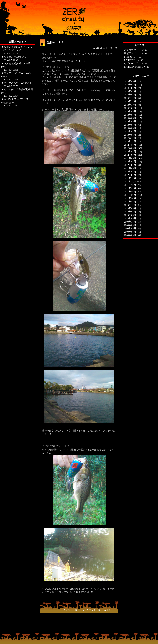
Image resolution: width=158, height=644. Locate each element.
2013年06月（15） (134, 118)
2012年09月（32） (134, 148)
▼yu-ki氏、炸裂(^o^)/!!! (14, 57)
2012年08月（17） (134, 151)
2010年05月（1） (133, 218)
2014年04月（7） (133, 88)
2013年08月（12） (134, 111)
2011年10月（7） (133, 185)
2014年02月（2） (133, 91)
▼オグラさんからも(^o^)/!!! (16, 83)
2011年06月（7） (133, 198)
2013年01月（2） (133, 135)
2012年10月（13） (134, 145)
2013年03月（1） (133, 128)
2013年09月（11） (134, 108)
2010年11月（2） (133, 205)
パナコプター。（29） (136, 50)
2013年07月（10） (134, 115)
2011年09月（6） (133, 188)
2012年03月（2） (133, 168)
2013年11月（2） (133, 101)
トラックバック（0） (91, 610)
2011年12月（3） (133, 178)
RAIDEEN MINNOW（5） (138, 67)
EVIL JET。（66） (134, 57)
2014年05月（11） (134, 85)
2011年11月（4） (133, 182)
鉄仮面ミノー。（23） (136, 53)
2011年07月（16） (134, 195)
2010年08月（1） (133, 208)
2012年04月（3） (133, 165)
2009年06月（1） (133, 232)
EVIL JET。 (109, 610)
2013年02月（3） (133, 131)
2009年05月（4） (133, 235)
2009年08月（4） (133, 228)
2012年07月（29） (134, 155)
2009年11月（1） (133, 222)
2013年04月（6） (133, 125)
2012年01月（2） (133, 175)
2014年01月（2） (133, 95)
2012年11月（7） (133, 141)
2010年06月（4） (133, 215)
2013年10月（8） (133, 105)
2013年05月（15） (134, 121)
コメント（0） (71, 610)
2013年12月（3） (133, 98)
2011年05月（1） (133, 202)
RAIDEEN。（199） (135, 60)
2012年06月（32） (134, 158)
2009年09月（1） (133, 225)
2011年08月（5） (133, 192)
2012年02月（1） (133, 172)
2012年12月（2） (133, 138)
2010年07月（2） (133, 212)
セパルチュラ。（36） (136, 63)
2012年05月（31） (134, 162)
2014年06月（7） (133, 81)
